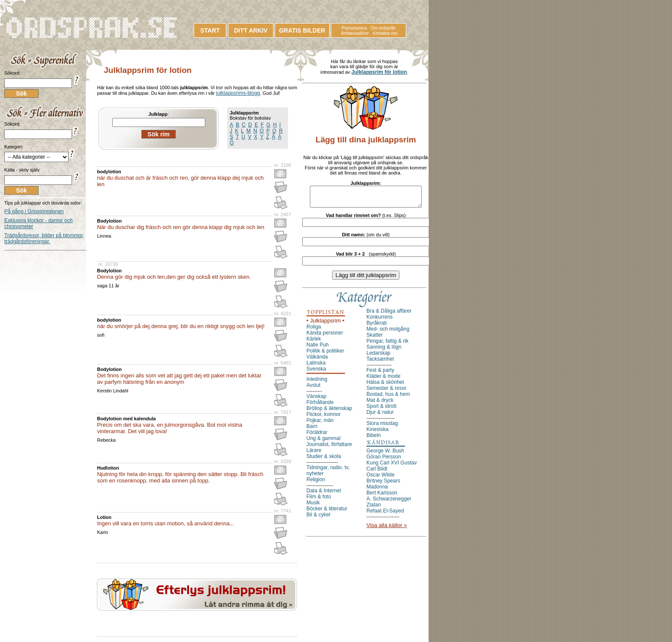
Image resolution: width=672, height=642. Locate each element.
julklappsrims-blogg (238, 93)
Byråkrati (376, 327)
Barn (312, 430)
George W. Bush (385, 455)
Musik (313, 506)
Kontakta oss (385, 33)
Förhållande (320, 406)
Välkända (317, 361)
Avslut (313, 389)
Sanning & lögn (384, 351)
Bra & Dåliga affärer (389, 315)
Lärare (314, 454)
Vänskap (316, 400)
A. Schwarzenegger (389, 503)
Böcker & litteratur (327, 512)
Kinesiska (377, 433)
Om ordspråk (383, 28)
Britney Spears (383, 485)
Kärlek (314, 343)
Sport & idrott (381, 410)
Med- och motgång (388, 333)
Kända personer (325, 337)
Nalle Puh (318, 349)
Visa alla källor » (387, 529)
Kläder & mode (383, 380)
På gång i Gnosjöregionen (34, 211)
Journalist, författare (329, 448)
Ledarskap (378, 357)
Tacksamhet (380, 363)
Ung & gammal (323, 442)
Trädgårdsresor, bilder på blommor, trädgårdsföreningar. (44, 238)
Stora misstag (382, 427)
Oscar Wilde (380, 479)
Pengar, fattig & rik (387, 345)
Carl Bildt (377, 473)
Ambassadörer (355, 33)
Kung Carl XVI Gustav (391, 467)
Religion (316, 483)
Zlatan (373, 509)
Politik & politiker (325, 355)
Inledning (317, 383)
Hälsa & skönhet (385, 386)
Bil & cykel (318, 518)
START (210, 30)
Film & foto (319, 500)
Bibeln (373, 439)
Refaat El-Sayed (385, 515)
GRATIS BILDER (302, 30)
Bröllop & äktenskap (329, 412)
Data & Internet (324, 494)
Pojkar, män (320, 424)
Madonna (377, 491)
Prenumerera (354, 28)
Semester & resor (386, 392)
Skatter (375, 339)
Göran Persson (384, 461)
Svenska (316, 373)
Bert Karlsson (382, 497)
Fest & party (380, 374)
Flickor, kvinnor (324, 418)
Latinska (316, 367)
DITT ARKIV (251, 30)
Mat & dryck (380, 404)
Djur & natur (380, 416)
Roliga (314, 331)
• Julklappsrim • (325, 324)
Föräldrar (317, 436)
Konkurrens (379, 321)
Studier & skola (324, 460)
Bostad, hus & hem (388, 398)
